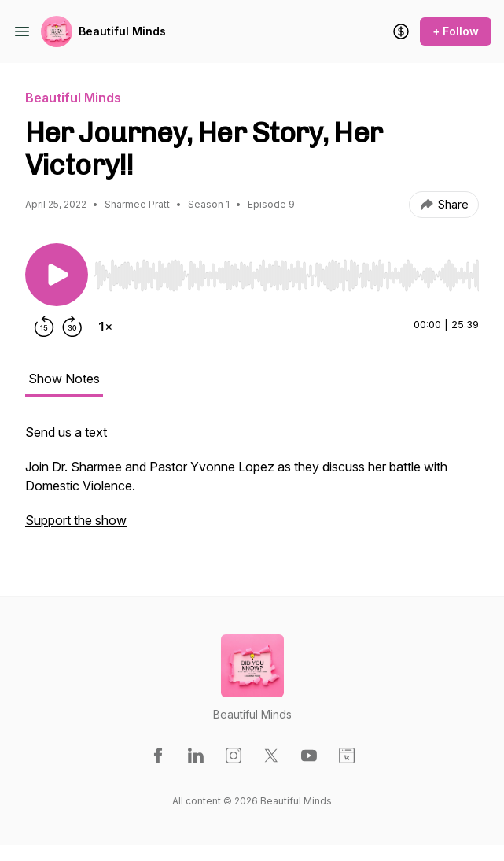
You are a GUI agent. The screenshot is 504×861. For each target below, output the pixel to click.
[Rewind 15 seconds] (44, 327)
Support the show (76, 520)
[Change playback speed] (105, 327)
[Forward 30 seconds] (72, 327)
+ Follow (456, 31)
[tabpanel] (252, 484)
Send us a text (66, 432)
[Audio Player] (287, 271)
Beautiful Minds (122, 31)
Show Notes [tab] (64, 379)
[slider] (287, 275)
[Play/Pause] (57, 275)
